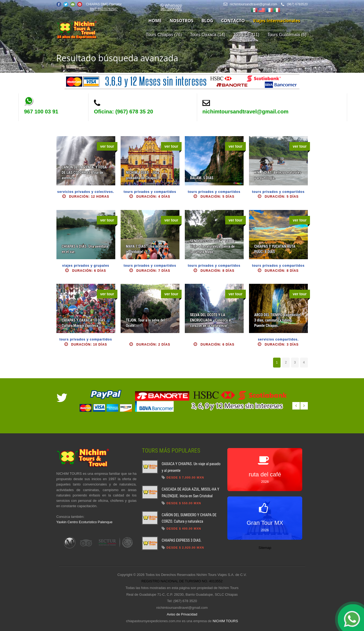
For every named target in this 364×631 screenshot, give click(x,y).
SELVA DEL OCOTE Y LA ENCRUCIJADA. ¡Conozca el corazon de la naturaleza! (211, 320)
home (155, 21)
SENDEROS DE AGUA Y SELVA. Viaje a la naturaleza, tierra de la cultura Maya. (213, 246)
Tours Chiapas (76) (164, 35)
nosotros (181, 21)
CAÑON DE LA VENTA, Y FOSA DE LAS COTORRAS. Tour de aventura (84, 173)
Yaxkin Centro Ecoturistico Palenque (85, 522)
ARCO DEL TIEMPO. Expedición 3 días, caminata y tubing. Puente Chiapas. (277, 320)
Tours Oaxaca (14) (208, 35)
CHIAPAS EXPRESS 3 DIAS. (181, 540)
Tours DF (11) (246, 35)
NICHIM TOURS (225, 621)
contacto (233, 21)
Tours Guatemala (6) (287, 35)
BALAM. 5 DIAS (202, 178)
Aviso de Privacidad (182, 614)
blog (207, 21)
